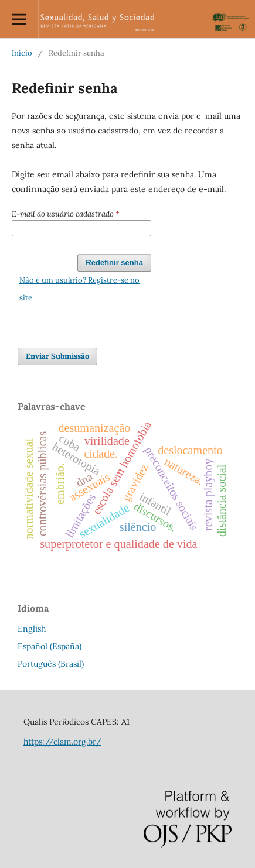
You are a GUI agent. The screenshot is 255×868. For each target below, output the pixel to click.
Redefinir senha (114, 263)
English (32, 629)
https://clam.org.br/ (62, 742)
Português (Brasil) (51, 664)
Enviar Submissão (57, 356)
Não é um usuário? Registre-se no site (79, 289)
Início (22, 53)
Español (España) (50, 646)
